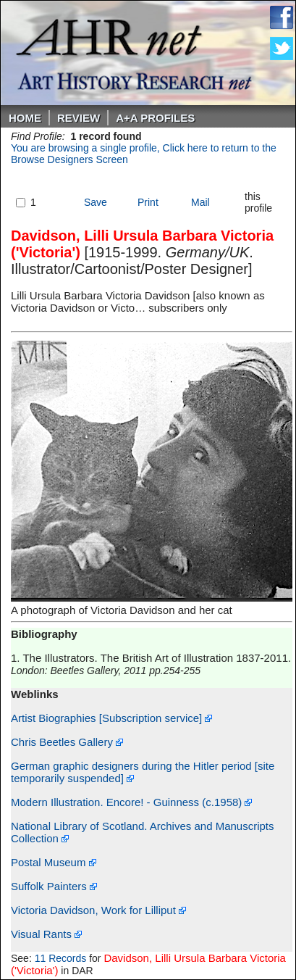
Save (96, 202)
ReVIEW (79, 118)
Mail (200, 202)
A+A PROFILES (155, 118)
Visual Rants (46, 934)
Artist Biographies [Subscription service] (111, 718)
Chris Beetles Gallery (67, 742)
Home (25, 118)
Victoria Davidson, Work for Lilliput (98, 910)
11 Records (61, 958)
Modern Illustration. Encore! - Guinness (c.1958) (131, 802)
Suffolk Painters (54, 886)
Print (148, 202)
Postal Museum (54, 862)
